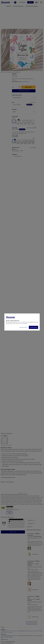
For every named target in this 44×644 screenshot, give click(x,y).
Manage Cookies (23, 327)
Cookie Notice (22, 322)
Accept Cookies (33, 327)
